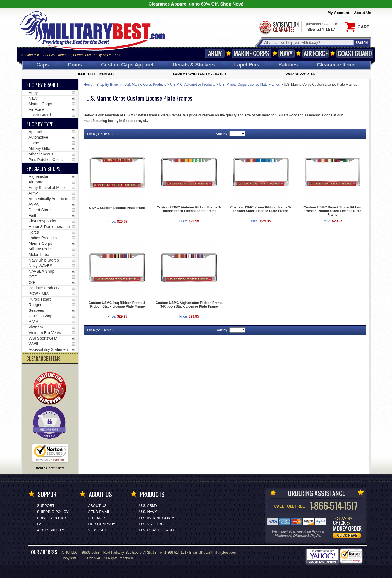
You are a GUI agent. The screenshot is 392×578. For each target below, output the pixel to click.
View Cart (98, 530)
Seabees (36, 310)
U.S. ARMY (149, 506)
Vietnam (36, 327)
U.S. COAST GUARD (157, 530)
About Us (363, 13)
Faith (33, 215)
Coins (75, 65)
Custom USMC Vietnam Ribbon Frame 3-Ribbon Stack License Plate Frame (189, 209)
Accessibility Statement (49, 349)
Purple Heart (40, 299)
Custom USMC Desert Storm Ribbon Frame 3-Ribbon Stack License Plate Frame (332, 211)
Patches (288, 65)
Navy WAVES (41, 266)
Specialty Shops (43, 169)
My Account (339, 13)
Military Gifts (40, 148)
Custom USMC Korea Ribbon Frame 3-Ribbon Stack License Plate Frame (261, 209)
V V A (34, 322)
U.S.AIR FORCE (153, 524)
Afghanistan (39, 176)
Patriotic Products (44, 288)
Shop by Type (40, 124)
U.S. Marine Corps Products (145, 85)
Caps (42, 65)
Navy (286, 53)
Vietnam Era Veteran (47, 333)
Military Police (41, 249)
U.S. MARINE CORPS (157, 518)
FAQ (41, 524)
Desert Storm (40, 210)
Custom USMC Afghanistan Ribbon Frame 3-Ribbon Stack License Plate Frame (189, 305)
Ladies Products (43, 238)
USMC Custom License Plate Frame (117, 208)
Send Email (99, 512)
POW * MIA (39, 294)
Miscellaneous (41, 154)
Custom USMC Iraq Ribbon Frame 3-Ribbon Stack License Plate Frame (117, 305)
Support (46, 506)
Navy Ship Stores (44, 260)
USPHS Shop (41, 316)
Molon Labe (39, 255)
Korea (34, 232)
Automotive (39, 137)
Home (88, 85)
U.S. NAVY (148, 512)
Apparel (35, 132)
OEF (33, 277)
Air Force (315, 53)
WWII (34, 344)
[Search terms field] (308, 43)
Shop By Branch (108, 85)
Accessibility (51, 530)
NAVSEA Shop (42, 271)
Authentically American (49, 199)
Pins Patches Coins (46, 160)
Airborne (36, 182)
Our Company (102, 524)
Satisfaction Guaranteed (279, 27)
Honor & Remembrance (49, 227)
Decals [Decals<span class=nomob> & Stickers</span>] (194, 65)
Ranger (35, 305)
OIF (32, 282)
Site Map (97, 518)
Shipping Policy (53, 512)
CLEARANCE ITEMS (43, 358)
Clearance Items (336, 65)
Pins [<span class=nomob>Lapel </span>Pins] (247, 65)
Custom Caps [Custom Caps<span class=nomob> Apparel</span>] (127, 65)
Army (215, 53)
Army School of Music (48, 188)
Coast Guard (355, 53)
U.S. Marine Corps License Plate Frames (249, 85)
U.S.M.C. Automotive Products (193, 85)
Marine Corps (252, 53)
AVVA (34, 204)
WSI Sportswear (43, 338)
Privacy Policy (52, 518)
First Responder (43, 221)
